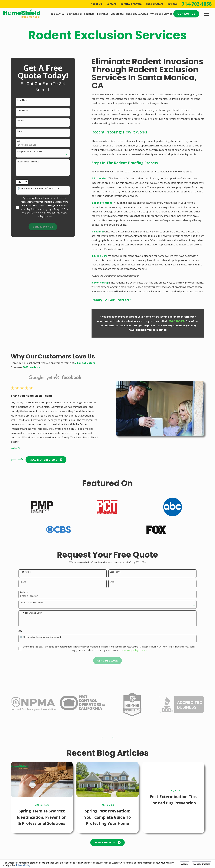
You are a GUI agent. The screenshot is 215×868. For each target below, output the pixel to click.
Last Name (23, 110)
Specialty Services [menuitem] (137, 14)
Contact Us (186, 14)
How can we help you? (28, 162)
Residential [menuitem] (57, 14)
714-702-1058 (197, 4)
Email (20, 131)
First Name (23, 100)
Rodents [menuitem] (89, 14)
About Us (96, 4)
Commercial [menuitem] (74, 14)
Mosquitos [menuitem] (117, 14)
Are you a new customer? (30, 151)
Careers (111, 4)
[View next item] (18, 460)
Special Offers (155, 4)
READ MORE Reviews (43, 460)
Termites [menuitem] (102, 14)
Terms (49, 216)
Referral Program (131, 4)
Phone (20, 121)
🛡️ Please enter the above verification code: (39, 188)
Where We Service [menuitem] (161, 14)
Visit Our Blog (107, 842)
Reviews (173, 4)
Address (21, 141)
